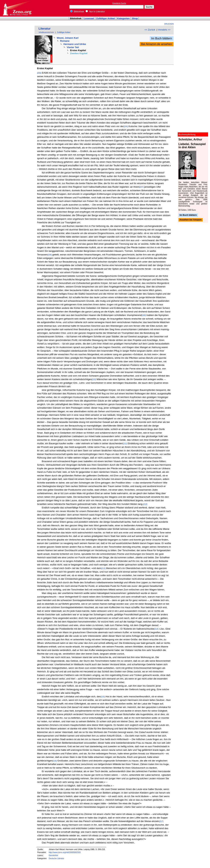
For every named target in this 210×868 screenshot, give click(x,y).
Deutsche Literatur (56, 858)
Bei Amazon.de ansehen (156, 44)
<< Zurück (150, 30)
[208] (50, 255)
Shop (135, 18)
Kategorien (123, 18)
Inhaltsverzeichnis (46, 32)
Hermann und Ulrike (75, 44)
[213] (103, 568)
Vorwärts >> (164, 30)
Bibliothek (77, 11)
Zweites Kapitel (79, 53)
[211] (125, 444)
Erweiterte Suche (119, 3)
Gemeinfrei (53, 855)
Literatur (45, 29)
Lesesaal (89, 18)
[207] (142, 187)
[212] (145, 504)
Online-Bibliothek (17, 8)
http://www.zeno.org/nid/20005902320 (65, 852)
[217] (161, 821)
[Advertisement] (194, 8)
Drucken (169, 24)
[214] (156, 629)
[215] (103, 697)
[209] (144, 315)
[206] (39, 73)
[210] (94, 379)
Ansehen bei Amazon (190, 220)
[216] (55, 761)
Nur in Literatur (95, 11)
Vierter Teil (73, 47)
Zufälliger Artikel (106, 18)
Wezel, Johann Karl (68, 38)
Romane (65, 41)
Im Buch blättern (162, 38)
